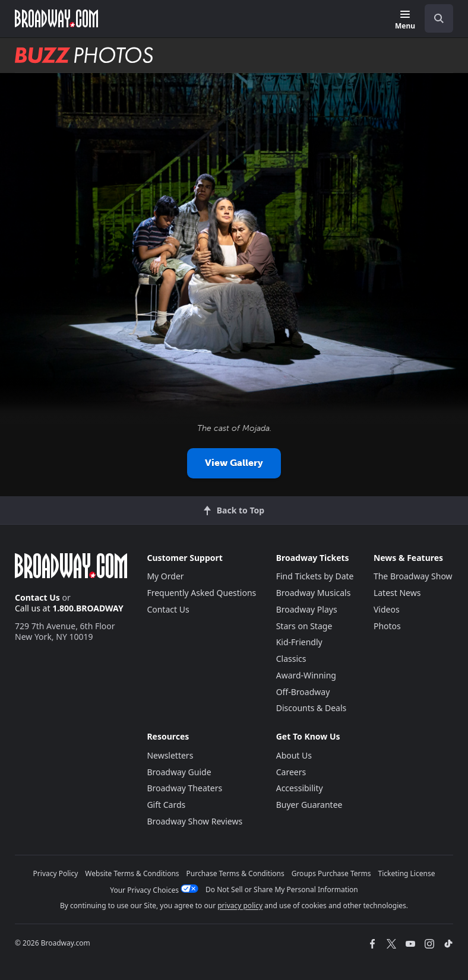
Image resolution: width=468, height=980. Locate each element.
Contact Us (37, 597)
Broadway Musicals (314, 593)
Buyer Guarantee (309, 805)
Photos (387, 626)
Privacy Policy (56, 873)
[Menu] (405, 20)
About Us (294, 755)
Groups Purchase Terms (331, 873)
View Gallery (234, 463)
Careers (291, 772)
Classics (291, 659)
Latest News (397, 593)
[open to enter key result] (439, 18)
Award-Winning (306, 675)
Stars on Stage (304, 626)
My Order (165, 576)
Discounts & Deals (312, 708)
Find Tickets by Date (315, 576)
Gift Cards (166, 805)
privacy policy (240, 906)
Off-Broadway (303, 692)
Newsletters (170, 755)
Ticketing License (407, 873)
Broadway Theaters (184, 788)
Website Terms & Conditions (132, 873)
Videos (387, 609)
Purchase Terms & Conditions (235, 873)
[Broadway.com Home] (56, 18)
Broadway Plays (307, 609)
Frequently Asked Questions (201, 593)
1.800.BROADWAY (88, 608)
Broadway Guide (179, 772)
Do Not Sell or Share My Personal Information (282, 889)
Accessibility (300, 788)
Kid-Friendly (299, 642)
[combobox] (434, 18)
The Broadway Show (413, 576)
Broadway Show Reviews (195, 821)
